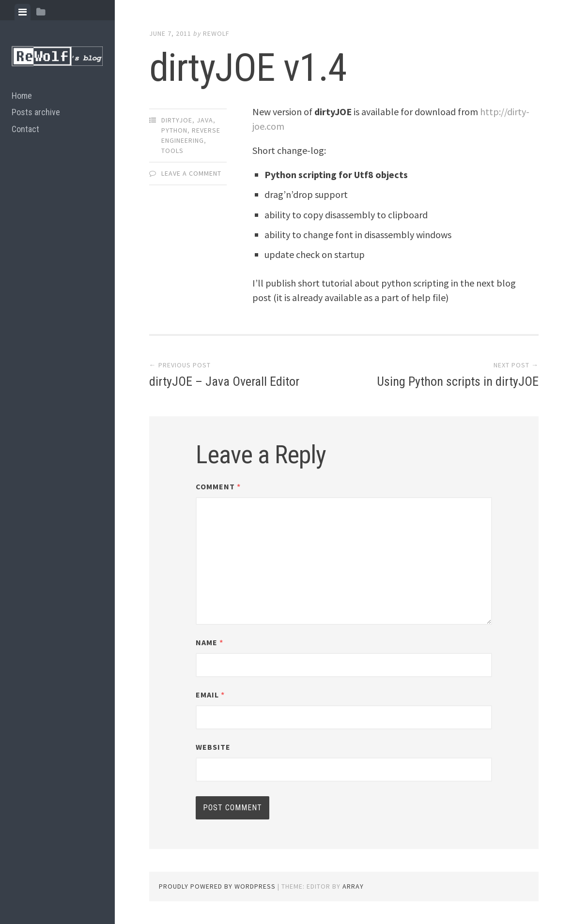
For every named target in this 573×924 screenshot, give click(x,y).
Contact (25, 129)
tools (172, 151)
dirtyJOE (177, 120)
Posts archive (36, 112)
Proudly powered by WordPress (217, 886)
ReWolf (216, 33)
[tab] (23, 12)
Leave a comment (191, 173)
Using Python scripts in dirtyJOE (458, 381)
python (174, 130)
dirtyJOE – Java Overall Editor (224, 381)
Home (22, 96)
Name (209, 642)
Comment (218, 486)
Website (213, 747)
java (205, 120)
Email (210, 695)
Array (353, 886)
